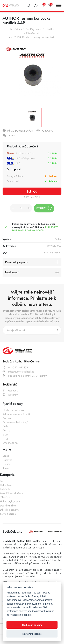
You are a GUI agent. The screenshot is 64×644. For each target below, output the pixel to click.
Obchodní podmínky (13, 410)
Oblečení (5, 497)
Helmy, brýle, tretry (10, 501)
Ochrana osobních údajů (15, 422)
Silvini (6, 435)
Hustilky (50, 29)
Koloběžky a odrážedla (12, 493)
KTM (5, 439)
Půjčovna (7, 460)
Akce (3, 481)
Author (6, 426)
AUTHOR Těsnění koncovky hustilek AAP (33, 37)
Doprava (7, 418)
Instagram (10, 395)
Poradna (7, 464)
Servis (6, 456)
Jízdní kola (5, 489)
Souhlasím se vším (32, 625)
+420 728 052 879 (15, 367)
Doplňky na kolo (34, 29)
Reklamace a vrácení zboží (16, 414)
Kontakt (6, 468)
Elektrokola (6, 485)
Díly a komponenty (10, 510)
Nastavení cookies (32, 634)
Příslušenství (33, 33)
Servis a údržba (8, 514)
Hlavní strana (16, 29)
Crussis (6, 430)
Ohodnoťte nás (10, 443)
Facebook (10, 391)
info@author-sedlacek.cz (18, 372)
